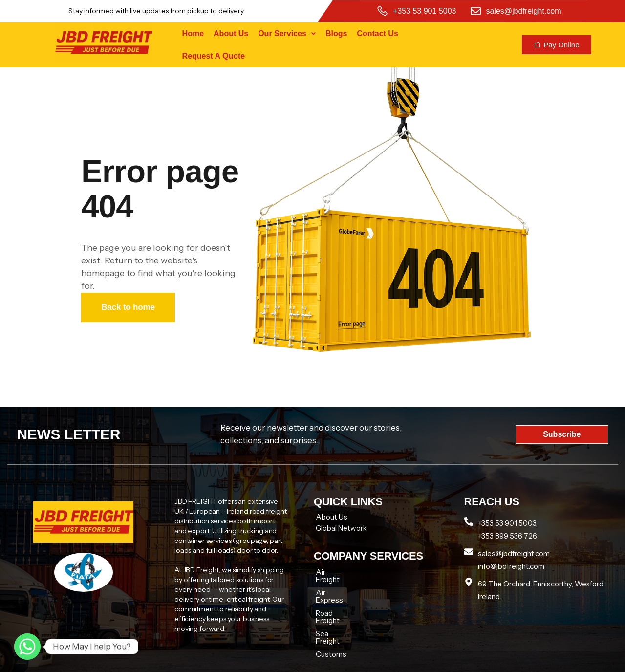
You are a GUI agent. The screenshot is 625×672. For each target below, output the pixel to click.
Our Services (287, 33)
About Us (231, 33)
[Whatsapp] (27, 647)
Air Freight (333, 572)
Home (193, 33)
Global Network (341, 528)
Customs (331, 625)
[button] (287, 34)
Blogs (336, 33)
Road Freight (337, 598)
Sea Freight (335, 612)
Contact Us (377, 33)
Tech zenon (486, 660)
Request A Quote (214, 56)
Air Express (335, 585)
